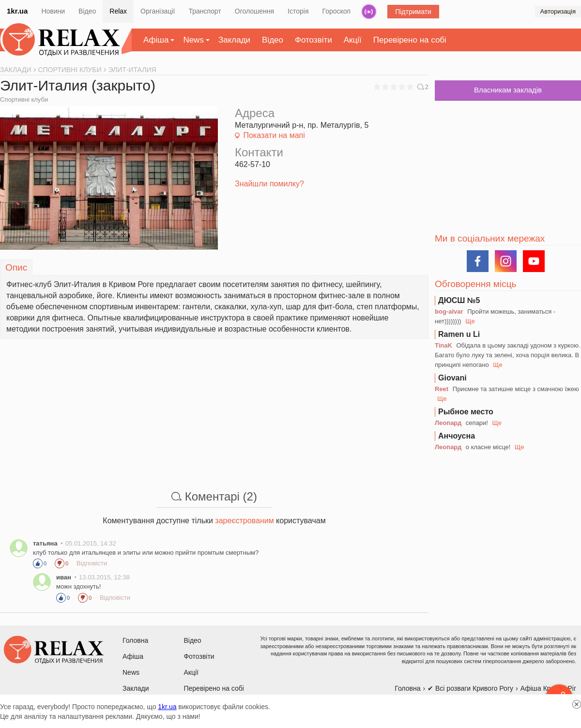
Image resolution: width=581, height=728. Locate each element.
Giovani (452, 378)
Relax (118, 11)
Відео (87, 11)
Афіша (156, 40)
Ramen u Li (459, 334)
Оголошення (254, 11)
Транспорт (205, 11)
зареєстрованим (244, 521)
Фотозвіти (313, 40)
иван (64, 577)
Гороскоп (337, 11)
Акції (353, 40)
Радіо (369, 12)
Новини (53, 11)
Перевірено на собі (410, 40)
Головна (135, 640)
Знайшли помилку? (269, 184)
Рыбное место (466, 412)
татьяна (45, 543)
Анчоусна (457, 436)
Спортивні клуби (24, 99)
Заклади (234, 40)
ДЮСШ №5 (459, 300)
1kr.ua (17, 11)
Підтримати (413, 12)
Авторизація (558, 11)
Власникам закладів (508, 90)
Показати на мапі (274, 135)
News (193, 40)
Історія (298, 11)
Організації (158, 11)
